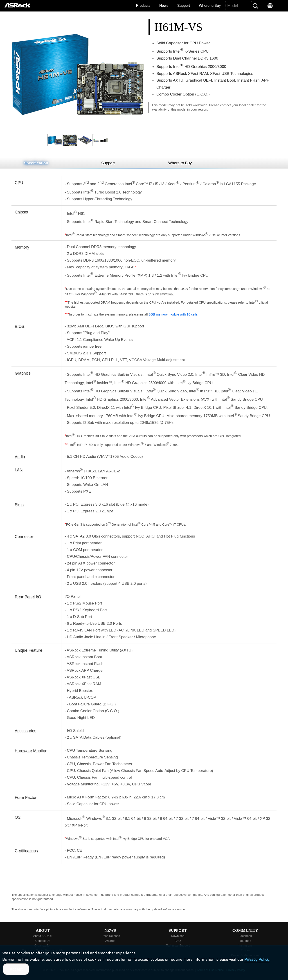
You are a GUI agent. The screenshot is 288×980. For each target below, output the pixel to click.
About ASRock (43, 936)
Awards (110, 941)
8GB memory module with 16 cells (173, 314)
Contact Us (43, 941)
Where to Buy (210, 6)
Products (143, 6)
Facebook (245, 936)
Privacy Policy (257, 959)
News (164, 6)
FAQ (178, 941)
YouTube (245, 941)
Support (184, 6)
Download (178, 936)
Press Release (110, 936)
